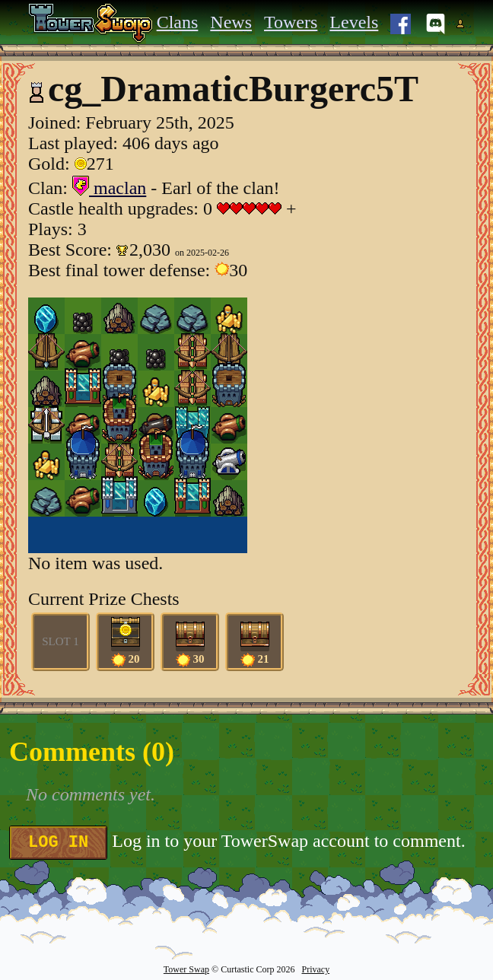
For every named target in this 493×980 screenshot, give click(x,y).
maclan (109, 188)
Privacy (315, 969)
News (231, 22)
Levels (354, 22)
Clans (178, 22)
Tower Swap (186, 969)
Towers (291, 22)
